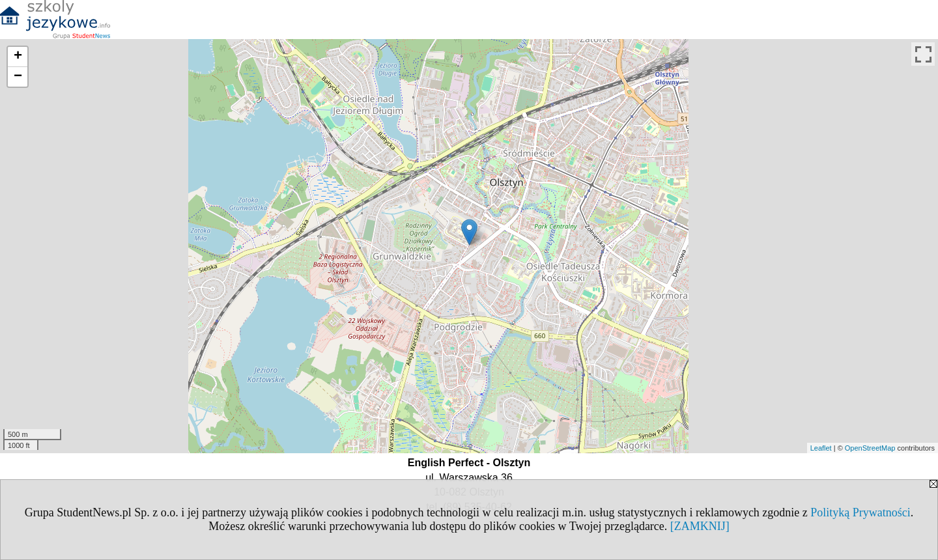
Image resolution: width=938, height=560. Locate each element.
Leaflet (821, 448)
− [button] (18, 77)
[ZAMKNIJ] (700, 526)
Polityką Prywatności (860, 512)
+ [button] (18, 57)
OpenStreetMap (870, 448)
